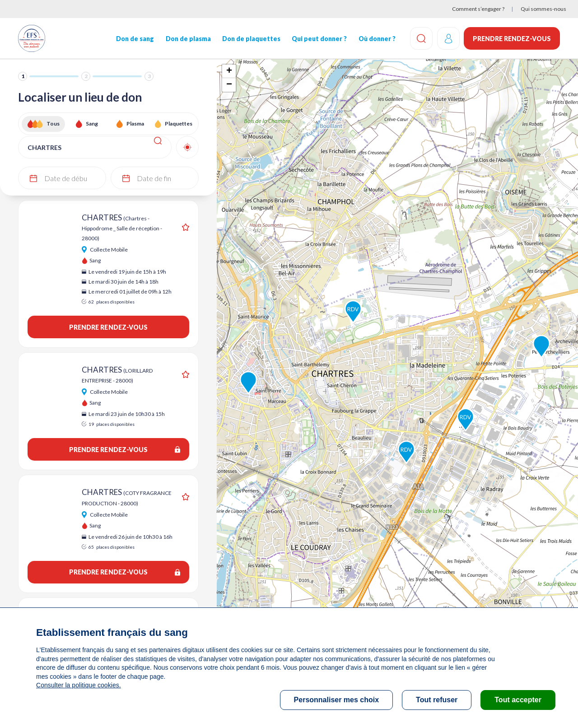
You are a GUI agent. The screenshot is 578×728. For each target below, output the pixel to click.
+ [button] (229, 71)
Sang (92, 124)
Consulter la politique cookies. (78, 685)
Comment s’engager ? (478, 9)
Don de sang (135, 39)
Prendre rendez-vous (512, 39)
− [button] (229, 85)
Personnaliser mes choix (337, 700)
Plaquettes (179, 124)
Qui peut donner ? (319, 39)
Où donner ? (376, 39)
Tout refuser (437, 700)
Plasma (135, 124)
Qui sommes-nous (543, 9)
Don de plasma (188, 39)
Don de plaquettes (251, 39)
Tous (53, 124)
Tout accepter (518, 700)
